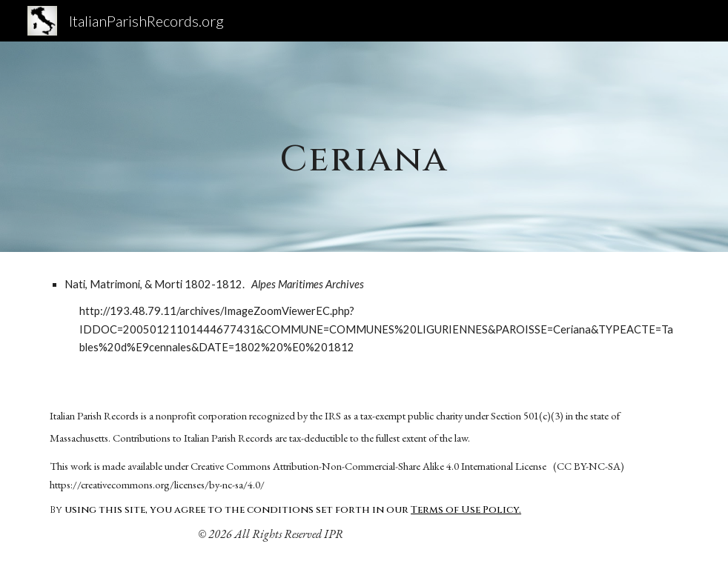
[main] (364, 146)
